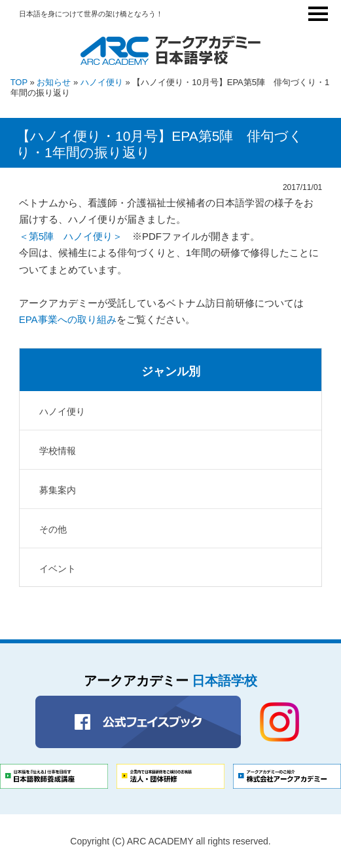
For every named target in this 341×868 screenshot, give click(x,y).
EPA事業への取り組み (68, 319)
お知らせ (54, 82)
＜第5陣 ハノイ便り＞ (71, 236)
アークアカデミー (170, 681)
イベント (58, 569)
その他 (53, 529)
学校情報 (58, 451)
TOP (19, 82)
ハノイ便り (102, 82)
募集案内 (58, 490)
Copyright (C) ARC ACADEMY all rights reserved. (170, 841)
